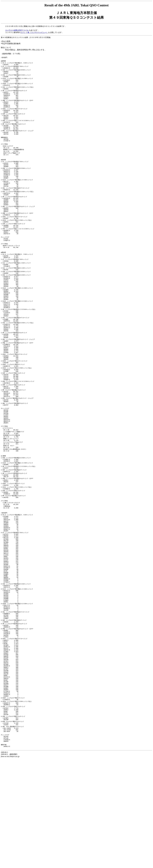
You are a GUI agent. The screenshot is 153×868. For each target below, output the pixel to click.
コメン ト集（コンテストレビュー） (34, 32)
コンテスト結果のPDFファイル (17, 30)
